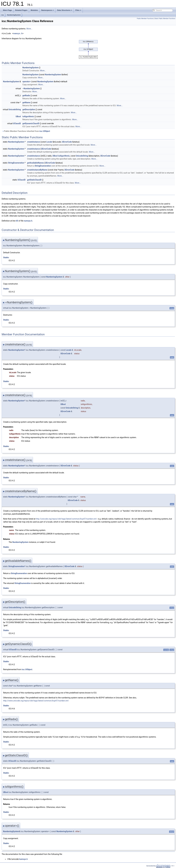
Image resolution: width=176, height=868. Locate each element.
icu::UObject (45, 131)
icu (3, 15)
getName (26, 103)
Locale (49, 142)
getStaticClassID (34, 180)
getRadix (26, 96)
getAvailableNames (35, 163)
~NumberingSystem (31, 89)
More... (29, 29)
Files (78, 10)
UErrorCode (67, 142)
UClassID (17, 123)
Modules (34, 10)
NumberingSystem (14, 15)
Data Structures (65, 10)
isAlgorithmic (28, 116)
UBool (18, 116)
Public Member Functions (145, 19)
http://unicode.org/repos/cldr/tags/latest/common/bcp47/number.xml (66, 519)
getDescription (29, 109)
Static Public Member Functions (165, 19)
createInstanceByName (37, 170)
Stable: (6, 257)
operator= (27, 82)
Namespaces (48, 10)
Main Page (7, 10)
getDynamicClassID (31, 123)
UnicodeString (15, 109)
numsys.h (18, 34)
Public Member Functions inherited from (26, 131)
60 (17, 221)
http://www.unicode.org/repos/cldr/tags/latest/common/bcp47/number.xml (36, 701)
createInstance (34, 142)
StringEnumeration (16, 163)
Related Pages (21, 10)
